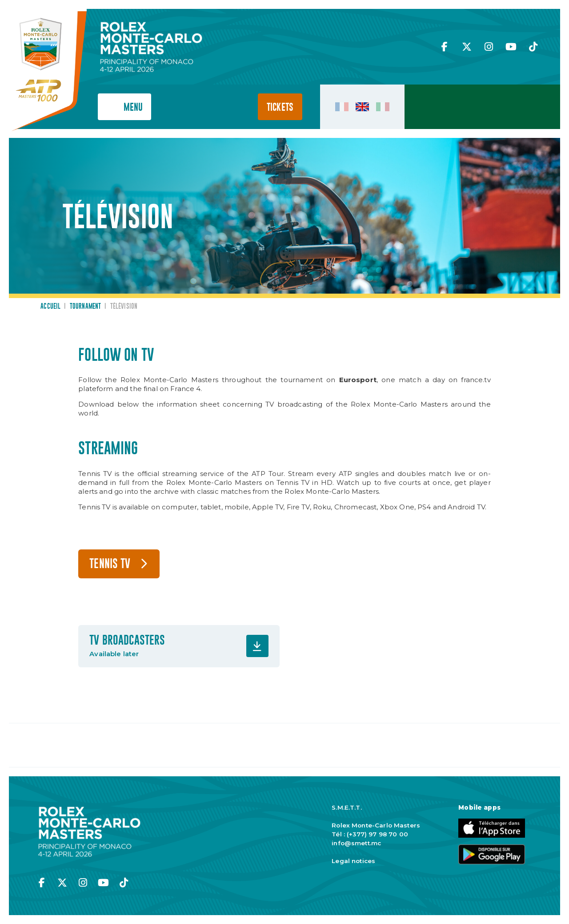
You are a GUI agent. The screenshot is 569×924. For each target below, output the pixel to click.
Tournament (86, 307)
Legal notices (353, 861)
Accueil (50, 307)
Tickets (280, 107)
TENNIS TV (110, 564)
